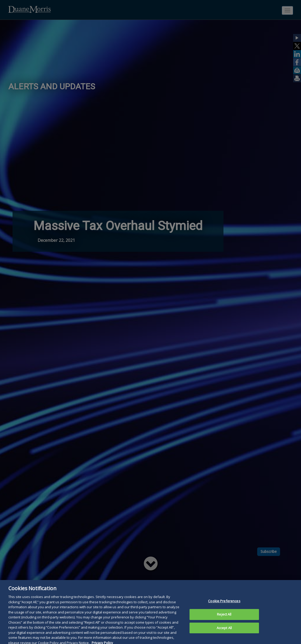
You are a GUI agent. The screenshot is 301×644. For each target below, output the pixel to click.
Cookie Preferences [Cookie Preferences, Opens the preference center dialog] (224, 606)
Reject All (224, 619)
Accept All (224, 632)
